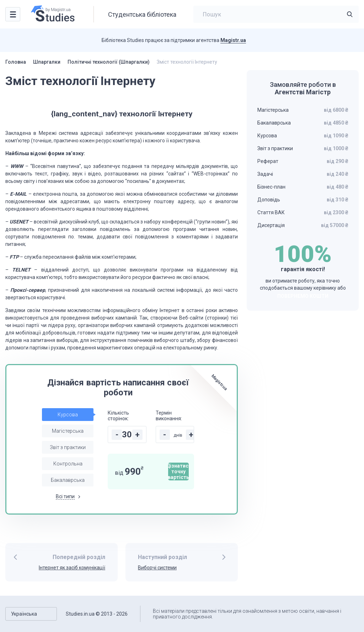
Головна (16, 62)
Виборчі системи (157, 568)
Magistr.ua (233, 40)
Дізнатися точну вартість (178, 472)
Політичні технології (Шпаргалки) (109, 62)
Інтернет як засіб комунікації (72, 568)
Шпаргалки (47, 62)
